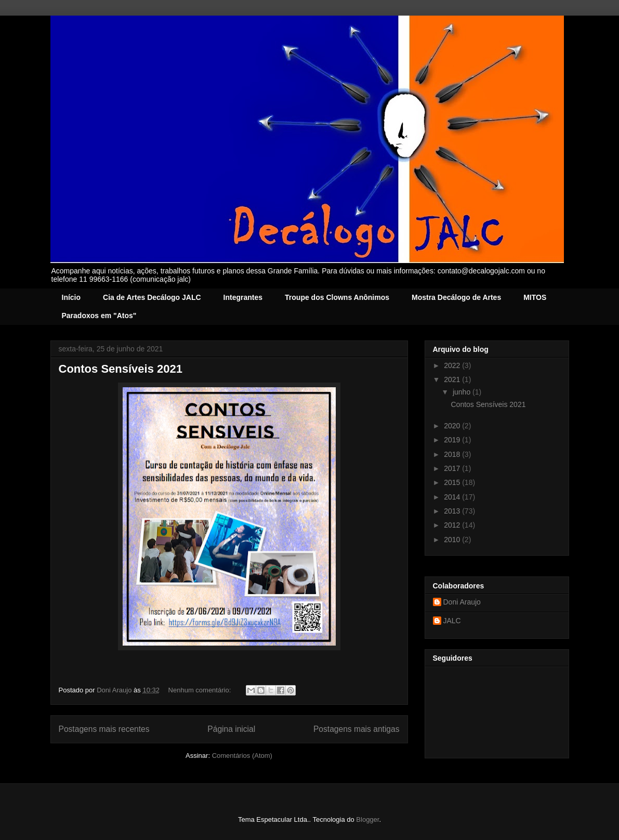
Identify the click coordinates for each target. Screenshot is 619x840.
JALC (452, 621)
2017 (453, 468)
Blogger (367, 819)
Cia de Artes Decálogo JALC (152, 297)
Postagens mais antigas (357, 729)
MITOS (535, 297)
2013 (453, 511)
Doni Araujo (462, 602)
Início (71, 297)
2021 (453, 379)
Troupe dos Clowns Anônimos (337, 297)
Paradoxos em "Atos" (99, 316)
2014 (453, 497)
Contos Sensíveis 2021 (121, 369)
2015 (453, 482)
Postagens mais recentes (104, 729)
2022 (453, 365)
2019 (453, 440)
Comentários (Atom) (242, 756)
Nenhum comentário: (201, 690)
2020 (453, 426)
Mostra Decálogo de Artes (456, 297)
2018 (453, 454)
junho (463, 392)
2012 (453, 525)
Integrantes (243, 297)
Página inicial (231, 729)
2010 (453, 540)
